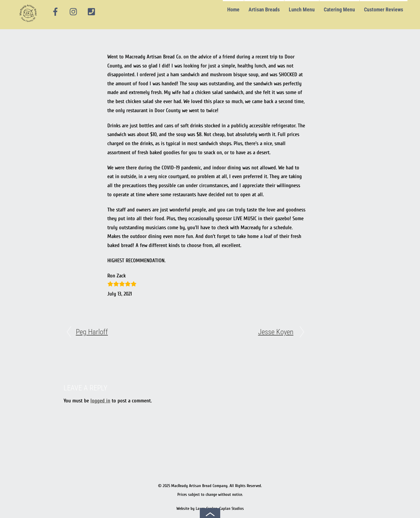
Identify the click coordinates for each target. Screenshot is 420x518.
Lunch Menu (302, 9)
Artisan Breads (264, 9)
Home (233, 9)
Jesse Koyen (276, 332)
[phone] (92, 12)
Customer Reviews (384, 9)
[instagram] (74, 12)
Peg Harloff (92, 332)
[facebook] (55, 12)
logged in (100, 401)
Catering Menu (339, 9)
